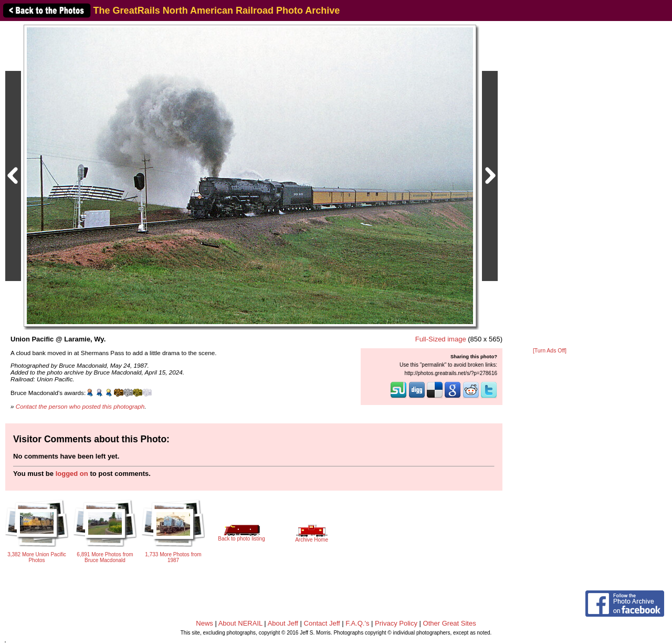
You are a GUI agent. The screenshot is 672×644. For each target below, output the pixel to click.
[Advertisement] (550, 185)
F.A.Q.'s (357, 623)
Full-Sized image (441, 339)
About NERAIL (240, 623)
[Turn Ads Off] (550, 351)
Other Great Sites (450, 623)
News (204, 623)
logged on (72, 474)
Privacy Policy (396, 623)
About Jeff (283, 623)
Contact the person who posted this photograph (80, 406)
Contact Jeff (322, 623)
